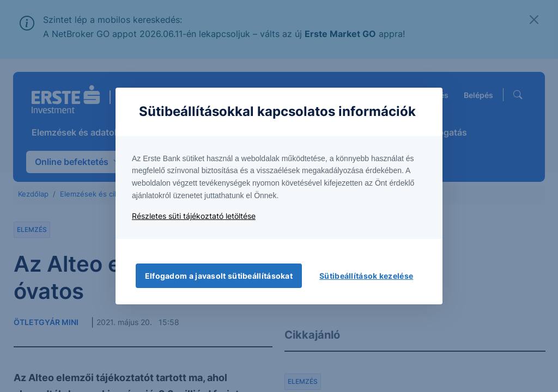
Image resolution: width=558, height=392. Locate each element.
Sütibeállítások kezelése (366, 276)
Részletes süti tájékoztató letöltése (194, 216)
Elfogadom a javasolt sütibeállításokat (219, 276)
